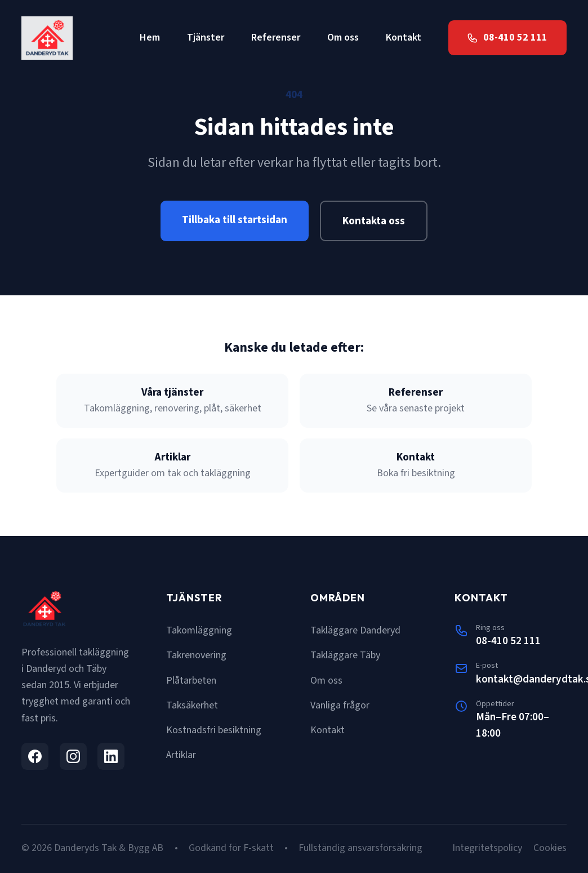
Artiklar (181, 755)
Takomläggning (199, 630)
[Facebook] (35, 756)
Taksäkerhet (192, 705)
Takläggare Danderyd (355, 630)
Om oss (343, 37)
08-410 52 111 (508, 641)
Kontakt (404, 37)
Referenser (276, 37)
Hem (150, 37)
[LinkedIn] (111, 756)
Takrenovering (196, 655)
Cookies (550, 848)
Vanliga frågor (340, 705)
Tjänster (206, 37)
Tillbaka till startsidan (235, 220)
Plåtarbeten (191, 681)
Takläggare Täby (345, 655)
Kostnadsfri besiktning (214, 730)
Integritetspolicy (487, 848)
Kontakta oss (374, 221)
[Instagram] (73, 756)
